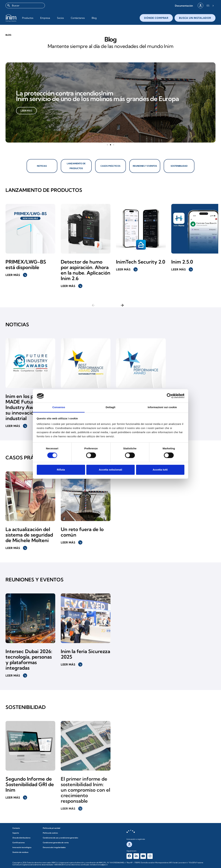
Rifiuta (61, 470)
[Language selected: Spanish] (210, 6)
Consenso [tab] (59, 407)
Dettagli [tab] (110, 407)
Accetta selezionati (110, 470)
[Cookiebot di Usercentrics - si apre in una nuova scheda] (169, 396)
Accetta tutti (160, 470)
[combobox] (25, 6)
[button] (184, 6)
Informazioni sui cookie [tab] (162, 407)
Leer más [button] (16, 272)
